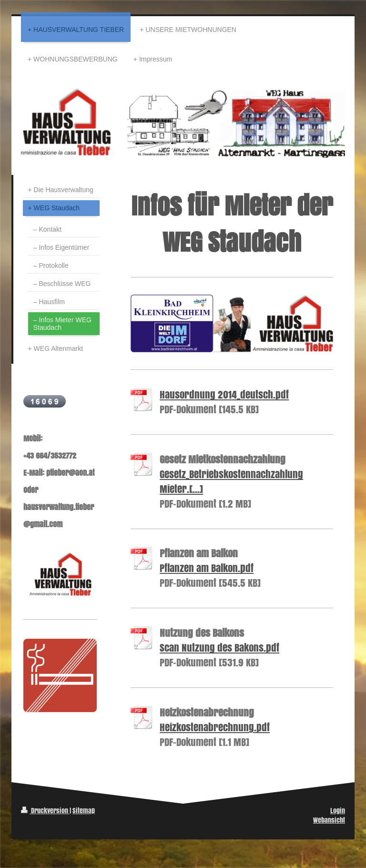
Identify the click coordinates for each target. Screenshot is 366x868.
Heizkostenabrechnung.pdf (215, 727)
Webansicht (329, 820)
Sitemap (84, 811)
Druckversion (45, 811)
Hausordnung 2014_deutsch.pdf (224, 394)
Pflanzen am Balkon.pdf (207, 568)
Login (338, 811)
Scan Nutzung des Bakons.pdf (219, 648)
